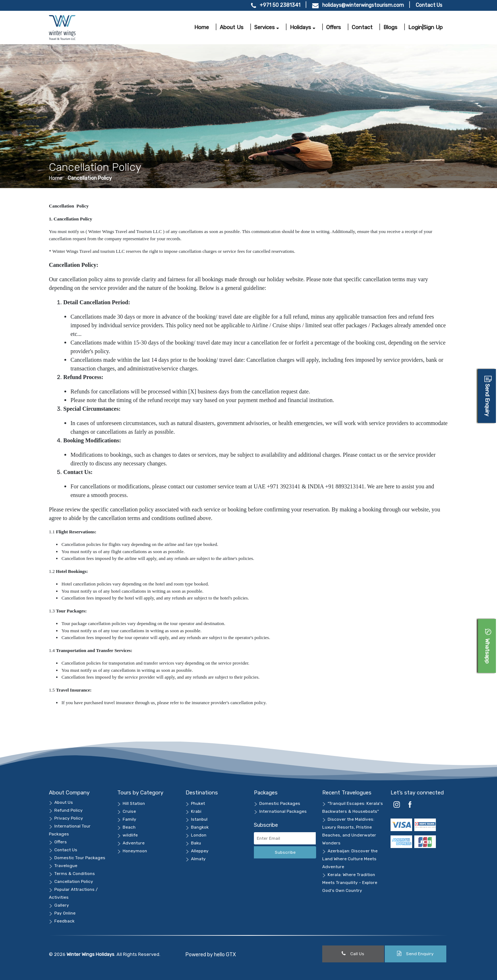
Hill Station (134, 803)
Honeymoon (135, 851)
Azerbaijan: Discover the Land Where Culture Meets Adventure (350, 859)
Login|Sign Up (425, 27)
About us (232, 27)
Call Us (353, 954)
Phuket (198, 803)
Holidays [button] (300, 27)
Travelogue (66, 866)
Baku (196, 843)
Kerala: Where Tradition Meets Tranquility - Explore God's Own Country (350, 883)
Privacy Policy (69, 818)
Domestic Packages (280, 803)
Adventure (134, 843)
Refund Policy (69, 810)
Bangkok (200, 827)
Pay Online (65, 913)
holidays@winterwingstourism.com (363, 5)
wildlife (130, 835)
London (199, 835)
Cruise (129, 811)
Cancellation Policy (90, 178)
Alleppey (200, 851)
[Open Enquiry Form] (487, 396)
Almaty (198, 859)
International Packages (283, 811)
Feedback (64, 921)
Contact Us (429, 5)
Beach (129, 827)
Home (202, 27)
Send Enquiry (415, 954)
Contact (362, 27)
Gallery (62, 905)
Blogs (390, 27)
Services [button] (265, 27)
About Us (64, 802)
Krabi (196, 811)
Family (129, 819)
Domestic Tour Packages (80, 858)
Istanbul (199, 819)
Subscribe (285, 852)
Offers (334, 27)
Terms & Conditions (75, 874)
